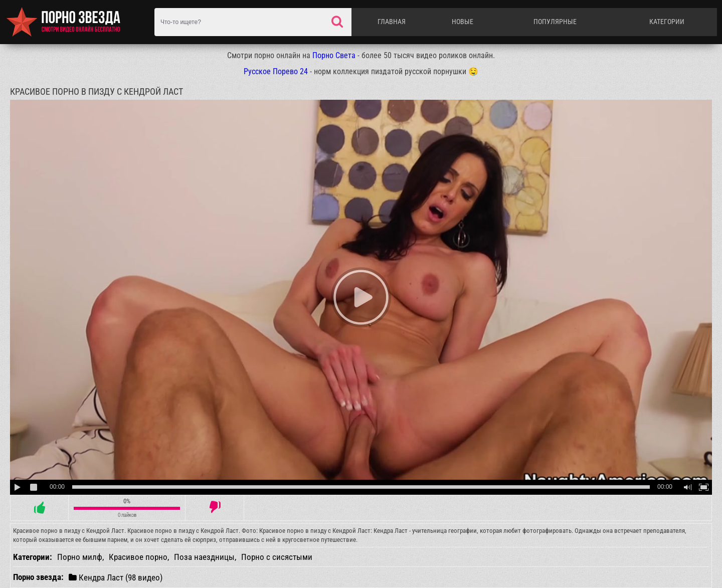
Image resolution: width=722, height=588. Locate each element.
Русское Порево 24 (276, 71)
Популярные (555, 22)
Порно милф (80, 557)
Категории (667, 22)
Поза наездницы (204, 557)
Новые (463, 22)
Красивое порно (138, 557)
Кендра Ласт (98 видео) (116, 577)
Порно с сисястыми (277, 557)
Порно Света (334, 55)
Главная (392, 22)
